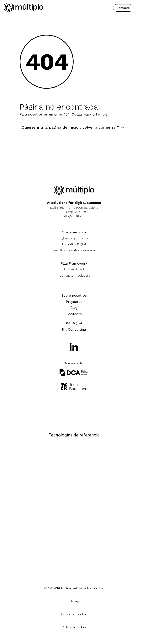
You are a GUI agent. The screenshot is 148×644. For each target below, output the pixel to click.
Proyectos (74, 302)
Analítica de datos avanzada (74, 250)
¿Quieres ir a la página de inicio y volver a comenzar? (69, 127)
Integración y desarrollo (74, 238)
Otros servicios (74, 232)
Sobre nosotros (74, 295)
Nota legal (74, 601)
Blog (74, 308)
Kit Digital (74, 323)
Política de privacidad (74, 614)
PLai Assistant (74, 269)
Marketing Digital (74, 244)
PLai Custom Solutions (74, 276)
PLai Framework (74, 263)
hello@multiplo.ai (74, 216)
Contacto (123, 8)
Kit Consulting (74, 329)
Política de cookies (74, 627)
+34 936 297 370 (74, 212)
